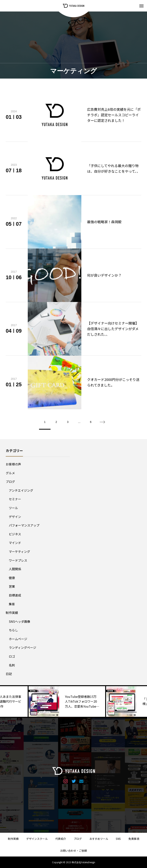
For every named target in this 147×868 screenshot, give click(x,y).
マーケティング (19, 551)
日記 (9, 674)
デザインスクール (37, 839)
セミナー (15, 499)
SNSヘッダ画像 (20, 621)
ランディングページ (22, 647)
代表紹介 (61, 839)
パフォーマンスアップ (24, 525)
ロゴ (12, 656)
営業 (12, 586)
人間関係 (15, 569)
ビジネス (15, 534)
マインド (15, 543)
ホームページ (18, 639)
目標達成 (15, 595)
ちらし (13, 630)
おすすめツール (99, 839)
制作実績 (12, 613)
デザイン (15, 517)
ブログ (10, 482)
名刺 (12, 665)
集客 (12, 604)
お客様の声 (13, 464)
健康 (12, 578)
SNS (118, 839)
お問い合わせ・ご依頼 (73, 851)
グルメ (10, 473)
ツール (13, 508)
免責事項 (134, 839)
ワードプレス (18, 560)
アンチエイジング (21, 490)
